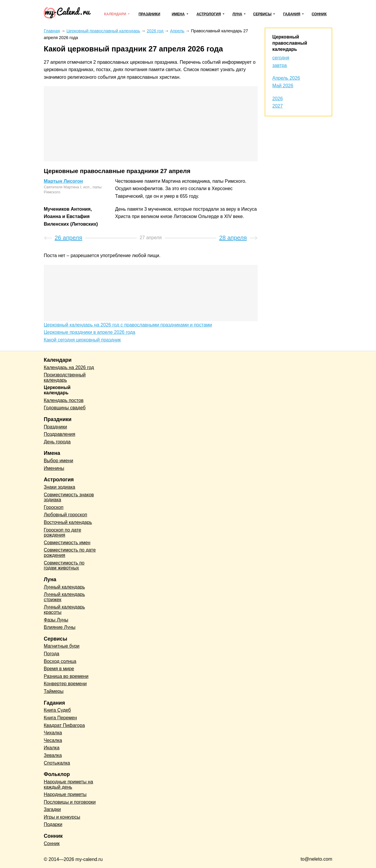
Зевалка (53, 755)
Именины (54, 468)
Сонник (319, 14)
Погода (52, 654)
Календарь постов (64, 400)
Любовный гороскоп (66, 515)
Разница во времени (66, 676)
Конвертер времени (65, 684)
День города (57, 442)
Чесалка (53, 740)
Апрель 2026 (286, 78)
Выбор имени (58, 461)
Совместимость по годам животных (64, 565)
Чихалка (53, 733)
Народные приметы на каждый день (68, 784)
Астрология (209, 14)
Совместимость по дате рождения (70, 553)
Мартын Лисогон (63, 181)
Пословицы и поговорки (70, 802)
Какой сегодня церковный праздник (82, 340)
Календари (115, 14)
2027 (278, 106)
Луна (237, 14)
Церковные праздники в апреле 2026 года (89, 332)
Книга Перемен (60, 718)
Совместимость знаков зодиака (69, 497)
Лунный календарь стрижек (64, 597)
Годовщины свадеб (65, 408)
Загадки (52, 809)
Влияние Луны (60, 627)
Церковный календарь (57, 390)
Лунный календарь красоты (64, 610)
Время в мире (59, 669)
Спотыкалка (57, 763)
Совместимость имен (67, 543)
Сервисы (262, 14)
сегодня (281, 58)
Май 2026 (283, 86)
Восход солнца (60, 661)
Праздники (150, 14)
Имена (178, 14)
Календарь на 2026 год (69, 367)
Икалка (52, 748)
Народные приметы (65, 794)
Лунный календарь (64, 587)
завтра (280, 65)
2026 (278, 99)
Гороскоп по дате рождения (62, 533)
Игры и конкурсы (62, 817)
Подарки (53, 824)
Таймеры (54, 691)
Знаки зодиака (59, 487)
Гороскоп (54, 507)
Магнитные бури (62, 646)
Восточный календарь (68, 522)
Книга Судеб (57, 710)
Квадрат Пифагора (64, 725)
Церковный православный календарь (290, 43)
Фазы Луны (56, 620)
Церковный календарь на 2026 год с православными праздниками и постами (128, 325)
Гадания (292, 14)
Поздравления (59, 434)
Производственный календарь (65, 377)
